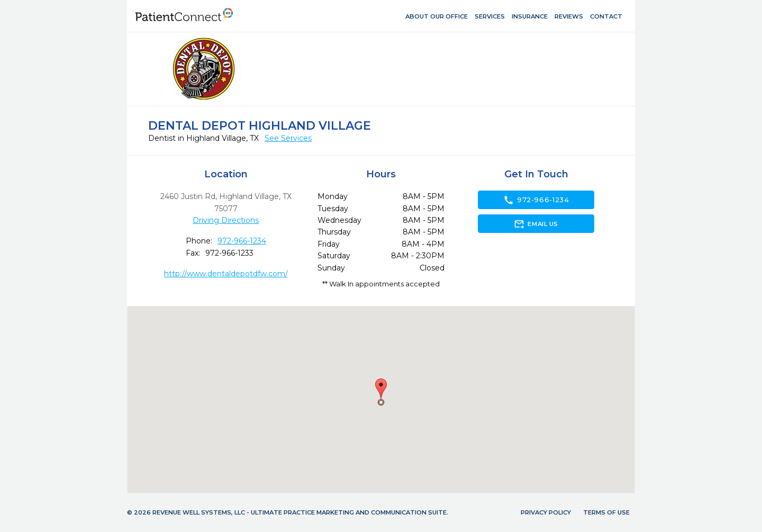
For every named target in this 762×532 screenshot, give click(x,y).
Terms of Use (606, 512)
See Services (288, 138)
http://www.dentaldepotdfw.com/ (226, 274)
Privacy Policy (546, 512)
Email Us (536, 224)
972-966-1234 (242, 241)
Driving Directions (226, 220)
